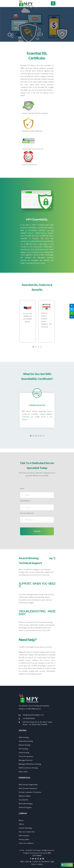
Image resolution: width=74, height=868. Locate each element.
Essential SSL (24, 800)
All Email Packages (26, 804)
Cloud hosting (24, 753)
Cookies (40, 864)
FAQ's (22, 862)
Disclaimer (45, 862)
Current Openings (25, 828)
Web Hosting (24, 737)
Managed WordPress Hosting (30, 764)
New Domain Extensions (28, 788)
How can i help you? (27, 513)
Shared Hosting (24, 745)
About (21, 820)
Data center (23, 772)
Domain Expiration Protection (30, 792)
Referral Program (25, 807)
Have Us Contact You (27, 832)
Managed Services (26, 760)
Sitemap (28, 862)
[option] (37, 24)
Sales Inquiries (24, 836)
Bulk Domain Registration (28, 785)
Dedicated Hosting (26, 741)
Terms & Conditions (26, 843)
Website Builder (25, 796)
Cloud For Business (26, 756)
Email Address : (25, 501)
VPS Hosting (23, 749)
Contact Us (36, 862)
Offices (21, 824)
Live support (67, 865)
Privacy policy (24, 839)
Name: (22, 489)
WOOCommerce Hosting (28, 768)
